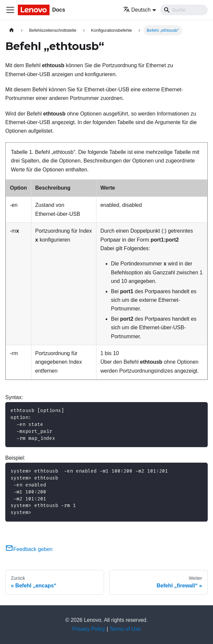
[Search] (184, 10)
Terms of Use (125, 629)
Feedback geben (29, 549)
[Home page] (12, 30)
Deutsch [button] (137, 10)
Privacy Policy (89, 629)
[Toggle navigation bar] (10, 10)
